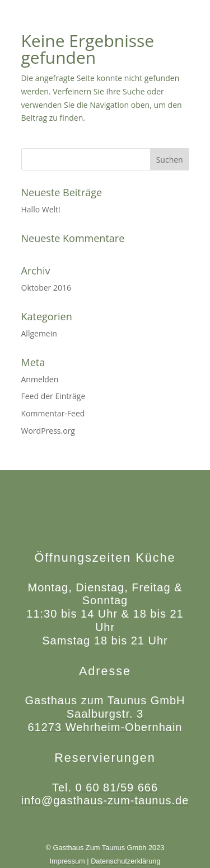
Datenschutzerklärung (125, 861)
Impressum (67, 861)
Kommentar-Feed (53, 413)
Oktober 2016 (46, 288)
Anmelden (40, 379)
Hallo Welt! (41, 209)
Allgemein (39, 333)
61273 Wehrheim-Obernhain (105, 727)
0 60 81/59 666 (117, 788)
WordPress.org (48, 431)
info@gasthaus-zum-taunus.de (105, 800)
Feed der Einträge (53, 396)
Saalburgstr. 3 (105, 714)
